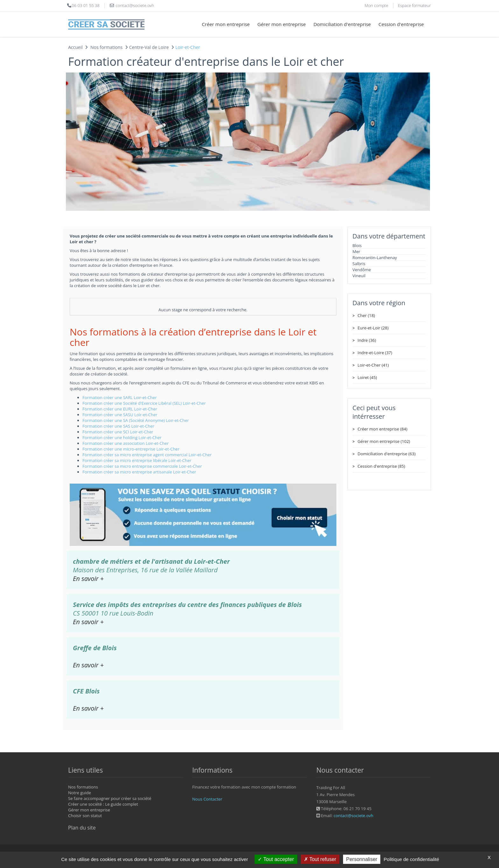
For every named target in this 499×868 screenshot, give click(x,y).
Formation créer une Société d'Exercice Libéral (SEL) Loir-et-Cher (144, 403)
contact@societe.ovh (353, 816)
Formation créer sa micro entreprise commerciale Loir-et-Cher (142, 466)
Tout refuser (320, 859)
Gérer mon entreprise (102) (384, 441)
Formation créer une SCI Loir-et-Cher (118, 432)
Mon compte (376, 5)
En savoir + (88, 579)
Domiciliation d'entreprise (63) (387, 454)
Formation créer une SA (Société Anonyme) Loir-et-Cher (136, 420)
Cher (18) (366, 315)
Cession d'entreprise (401, 24)
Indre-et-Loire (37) (375, 353)
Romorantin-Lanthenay (375, 258)
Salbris (359, 264)
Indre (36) (367, 340)
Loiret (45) (367, 377)
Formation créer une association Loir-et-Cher (126, 443)
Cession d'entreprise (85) (382, 466)
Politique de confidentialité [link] (411, 859)
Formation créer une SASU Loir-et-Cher (120, 415)
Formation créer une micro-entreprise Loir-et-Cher (131, 449)
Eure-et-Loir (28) (373, 328)
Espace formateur (414, 5)
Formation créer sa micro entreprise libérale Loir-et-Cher (137, 460)
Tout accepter (276, 859)
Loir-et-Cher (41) (373, 365)
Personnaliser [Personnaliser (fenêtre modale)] (362, 859)
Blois (357, 245)
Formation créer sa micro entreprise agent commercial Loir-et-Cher (147, 455)
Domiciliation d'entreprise (342, 24)
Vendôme (362, 270)
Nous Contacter (207, 799)
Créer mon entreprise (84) (383, 429)
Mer (356, 251)
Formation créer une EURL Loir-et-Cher (120, 409)
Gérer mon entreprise (282, 24)
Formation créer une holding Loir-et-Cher (122, 437)
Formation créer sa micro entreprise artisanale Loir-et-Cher (139, 472)
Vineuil (359, 276)
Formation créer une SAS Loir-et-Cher (118, 426)
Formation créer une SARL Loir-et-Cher (119, 397)
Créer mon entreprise (226, 24)
